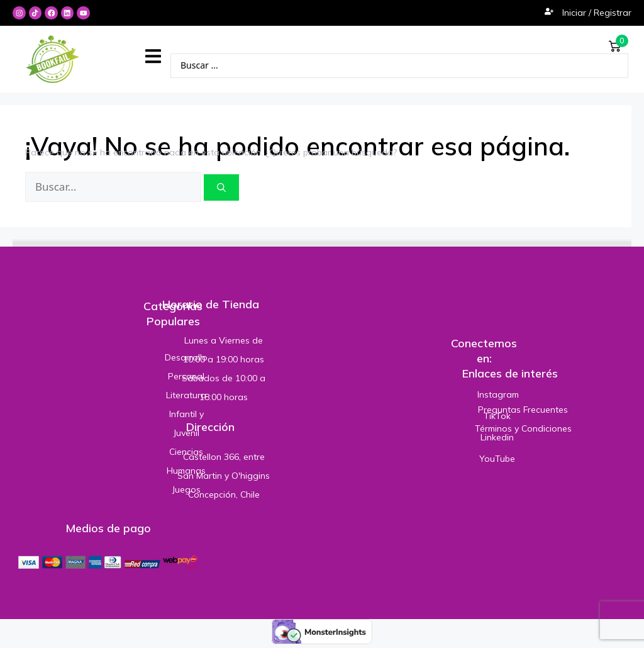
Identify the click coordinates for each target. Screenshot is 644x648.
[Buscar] (221, 188)
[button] (153, 57)
